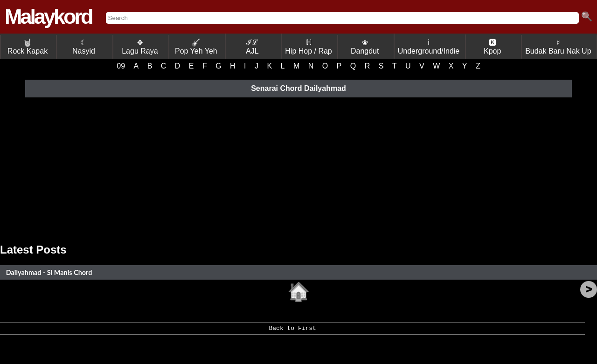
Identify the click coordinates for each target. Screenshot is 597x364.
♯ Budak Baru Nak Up (558, 47)
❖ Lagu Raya (140, 47)
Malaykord (48, 17)
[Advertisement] (298, 169)
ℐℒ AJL (252, 47)
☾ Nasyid (84, 47)
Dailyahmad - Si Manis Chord (49, 272)
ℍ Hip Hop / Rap (309, 47)
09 (121, 66)
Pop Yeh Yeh (196, 47)
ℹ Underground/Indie (429, 47)
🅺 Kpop (492, 47)
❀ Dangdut (365, 47)
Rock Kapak (28, 47)
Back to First (292, 331)
